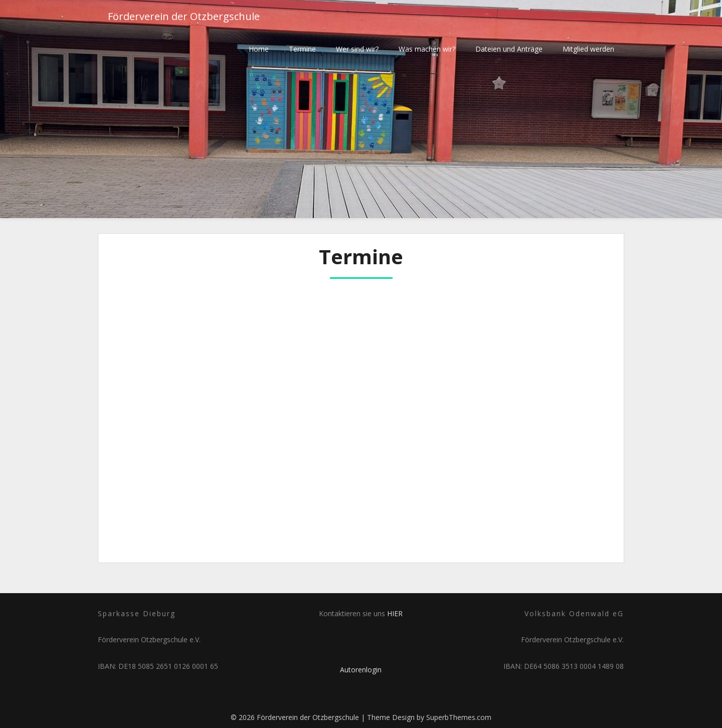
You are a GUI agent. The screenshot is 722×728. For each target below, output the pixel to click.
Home (259, 49)
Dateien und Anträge (509, 49)
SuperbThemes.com (459, 717)
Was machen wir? (427, 49)
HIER (395, 613)
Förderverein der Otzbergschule (184, 16)
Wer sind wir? (357, 49)
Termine (302, 49)
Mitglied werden (588, 49)
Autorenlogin (361, 670)
